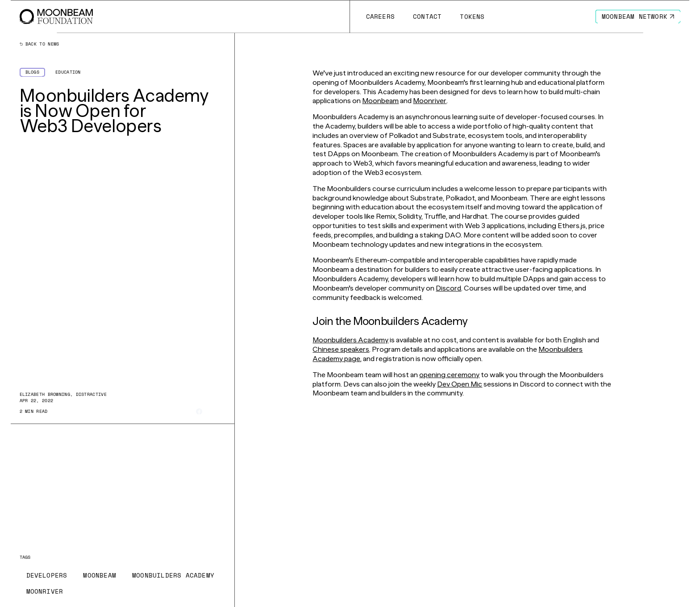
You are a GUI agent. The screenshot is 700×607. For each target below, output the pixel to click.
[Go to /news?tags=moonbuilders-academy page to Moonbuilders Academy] (173, 575)
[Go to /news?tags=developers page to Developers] (47, 575)
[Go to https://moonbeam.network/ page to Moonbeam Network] (638, 17)
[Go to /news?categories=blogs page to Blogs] (33, 72)
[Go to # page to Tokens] (472, 17)
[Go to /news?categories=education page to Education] (68, 72)
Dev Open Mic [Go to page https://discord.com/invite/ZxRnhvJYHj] (460, 384)
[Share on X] (211, 411)
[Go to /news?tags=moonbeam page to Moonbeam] (100, 575)
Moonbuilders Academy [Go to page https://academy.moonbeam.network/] (350, 340)
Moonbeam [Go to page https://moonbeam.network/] (380, 101)
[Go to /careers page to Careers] (380, 17)
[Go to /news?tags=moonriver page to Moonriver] (45, 591)
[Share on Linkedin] (222, 412)
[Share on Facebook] (199, 412)
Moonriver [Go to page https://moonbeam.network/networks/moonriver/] (430, 101)
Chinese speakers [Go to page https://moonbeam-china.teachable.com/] (341, 349)
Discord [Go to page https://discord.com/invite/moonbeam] (448, 288)
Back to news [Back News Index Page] (40, 44)
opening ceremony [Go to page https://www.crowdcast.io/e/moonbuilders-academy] (449, 375)
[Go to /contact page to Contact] (427, 17)
